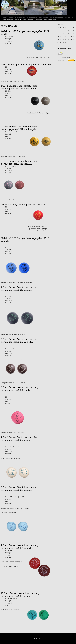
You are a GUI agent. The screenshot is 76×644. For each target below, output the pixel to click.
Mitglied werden (70, 17)
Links (24, 20)
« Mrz (58, 45)
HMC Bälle (18, 20)
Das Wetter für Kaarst (64, 49)
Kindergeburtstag (8, 20)
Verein (5, 17)
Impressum (31, 20)
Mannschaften (43, 17)
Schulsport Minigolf (50, 20)
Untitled (45, 639)
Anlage (11, 17)
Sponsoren (39, 20)
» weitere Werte (60, 60)
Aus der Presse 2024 (32, 17)
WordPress (36, 639)
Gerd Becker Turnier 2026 (57, 17)
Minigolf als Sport (20, 17)
